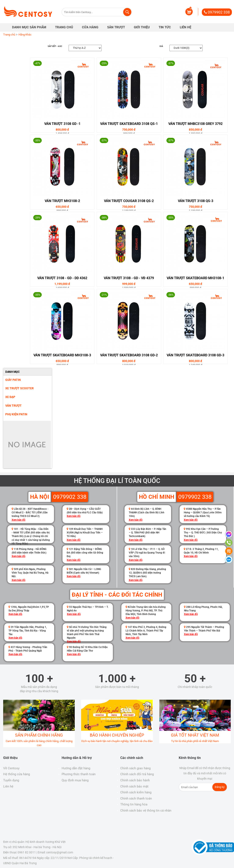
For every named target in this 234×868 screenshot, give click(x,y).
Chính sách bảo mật (134, 786)
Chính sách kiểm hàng (136, 792)
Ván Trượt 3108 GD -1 (62, 124)
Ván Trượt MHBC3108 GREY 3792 (195, 124)
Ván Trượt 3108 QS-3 (196, 201)
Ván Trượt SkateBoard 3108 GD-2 (129, 355)
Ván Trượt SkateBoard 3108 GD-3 (195, 355)
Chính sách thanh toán (136, 798)
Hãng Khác (25, 35)
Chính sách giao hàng (135, 768)
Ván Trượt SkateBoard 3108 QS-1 (129, 124)
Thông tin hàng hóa (134, 804)
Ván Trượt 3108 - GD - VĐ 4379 (129, 278)
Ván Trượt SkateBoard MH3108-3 (62, 355)
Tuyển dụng (11, 780)
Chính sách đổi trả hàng (137, 774)
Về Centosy (11, 768)
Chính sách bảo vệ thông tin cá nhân (146, 811)
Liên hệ (8, 786)
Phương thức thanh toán (79, 774)
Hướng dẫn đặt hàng (76, 768)
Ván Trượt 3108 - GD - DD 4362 (62, 278)
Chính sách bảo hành (135, 780)
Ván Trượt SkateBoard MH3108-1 (195, 278)
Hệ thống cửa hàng (17, 774)
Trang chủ (9, 35)
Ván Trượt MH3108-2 (62, 201)
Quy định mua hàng (75, 780)
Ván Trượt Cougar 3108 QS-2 (129, 201)
